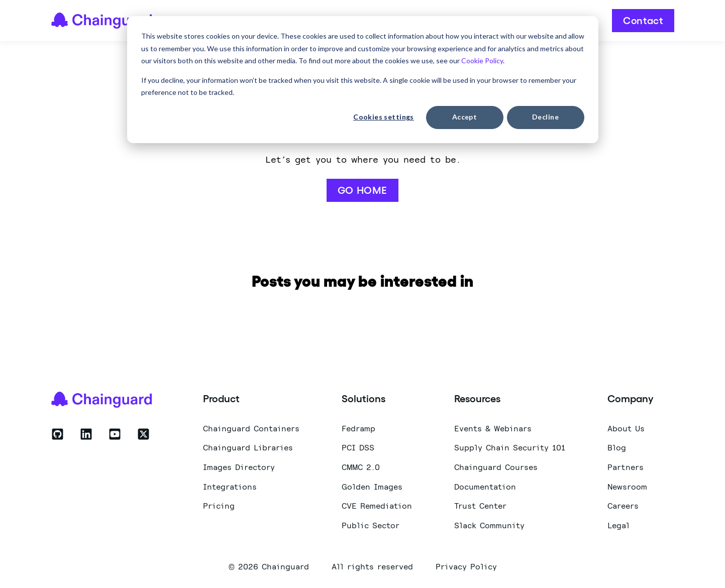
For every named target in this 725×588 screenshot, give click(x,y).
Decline (545, 117)
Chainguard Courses (496, 467)
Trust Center (480, 506)
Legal (618, 525)
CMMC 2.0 (361, 467)
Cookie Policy (481, 61)
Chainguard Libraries (248, 448)
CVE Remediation (377, 506)
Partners (626, 467)
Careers (623, 506)
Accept (465, 117)
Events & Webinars (493, 429)
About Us (626, 429)
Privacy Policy (466, 566)
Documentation (485, 487)
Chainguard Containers (251, 429)
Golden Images (372, 487)
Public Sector (371, 525)
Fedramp (358, 429)
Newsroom (627, 487)
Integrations (230, 487)
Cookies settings (384, 117)
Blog (617, 448)
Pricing (219, 506)
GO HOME (362, 190)
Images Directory (239, 467)
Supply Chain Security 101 (510, 448)
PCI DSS (358, 448)
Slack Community (489, 525)
